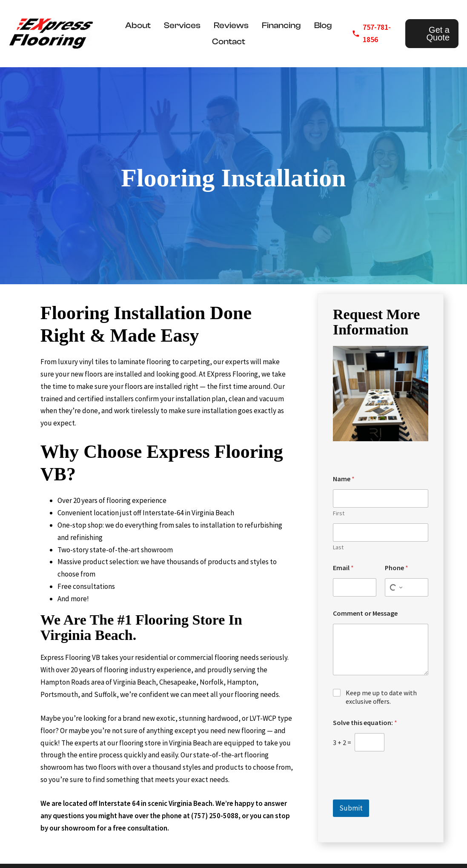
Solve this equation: (365, 723)
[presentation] (398, 794)
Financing (281, 25)
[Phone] (407, 587)
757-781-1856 (377, 33)
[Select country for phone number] (395, 587)
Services (182, 25)
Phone (397, 568)
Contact (229, 41)
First (339, 513)
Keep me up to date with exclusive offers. (381, 697)
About (138, 25)
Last (338, 547)
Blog (323, 25)
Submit (351, 808)
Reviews (231, 25)
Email (343, 568)
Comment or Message (365, 613)
